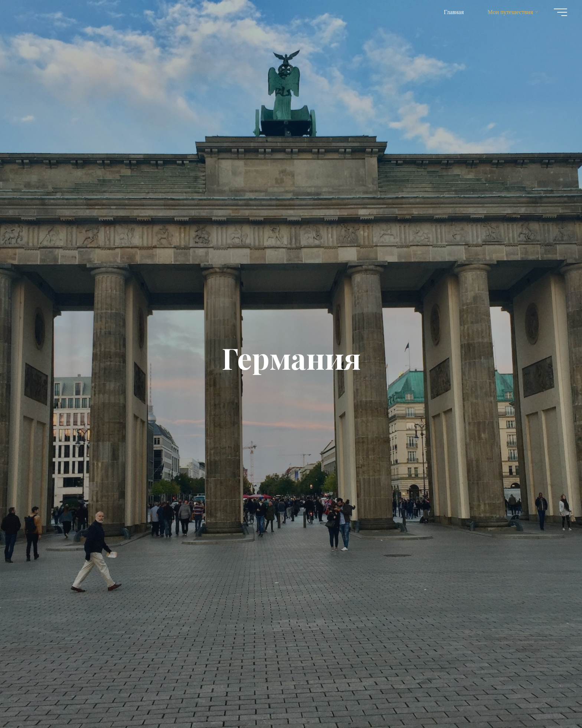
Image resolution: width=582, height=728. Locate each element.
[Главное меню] (560, 12)
